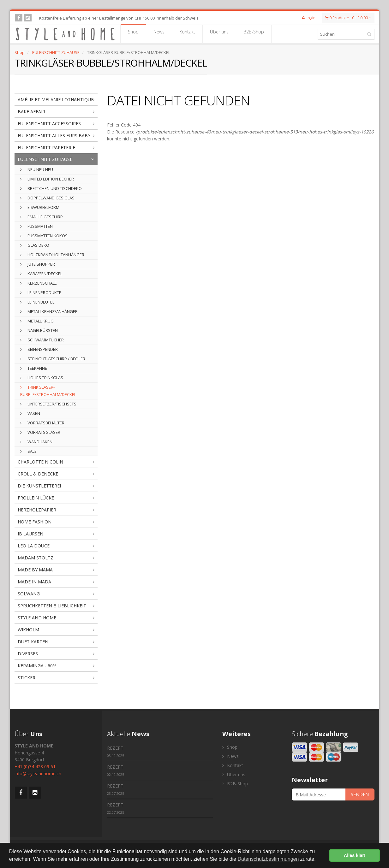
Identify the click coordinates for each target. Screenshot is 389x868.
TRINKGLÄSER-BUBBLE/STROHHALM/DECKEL (48, 391)
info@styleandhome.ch (38, 774)
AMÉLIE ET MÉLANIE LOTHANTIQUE (56, 100)
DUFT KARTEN (33, 642)
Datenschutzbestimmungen (268, 859)
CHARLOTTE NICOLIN (40, 462)
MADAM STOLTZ (36, 558)
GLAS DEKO (35, 245)
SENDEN (360, 794)
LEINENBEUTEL (37, 302)
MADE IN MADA (34, 582)
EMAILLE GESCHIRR (42, 217)
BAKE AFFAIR (31, 112)
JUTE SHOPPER (38, 264)
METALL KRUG (37, 321)
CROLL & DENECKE (38, 474)
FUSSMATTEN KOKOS (44, 236)
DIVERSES (28, 654)
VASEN (30, 413)
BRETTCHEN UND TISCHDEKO (51, 188)
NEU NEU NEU (37, 169)
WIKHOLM (28, 630)
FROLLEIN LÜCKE (36, 498)
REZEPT (116, 751)
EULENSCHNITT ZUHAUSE (56, 52)
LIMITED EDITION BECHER (47, 179)
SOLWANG (29, 594)
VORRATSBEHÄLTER (42, 423)
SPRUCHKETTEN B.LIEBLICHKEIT (52, 606)
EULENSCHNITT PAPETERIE (46, 148)
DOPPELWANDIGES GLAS (47, 198)
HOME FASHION (35, 522)
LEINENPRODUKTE (41, 292)
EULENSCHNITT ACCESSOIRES (49, 124)
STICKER (27, 678)
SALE (28, 451)
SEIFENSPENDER (39, 349)
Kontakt (187, 34)
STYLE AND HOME (37, 618)
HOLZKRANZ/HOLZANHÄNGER (52, 255)
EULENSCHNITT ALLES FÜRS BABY (54, 136)
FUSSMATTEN (36, 226)
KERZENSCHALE (39, 283)
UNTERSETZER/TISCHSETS (48, 404)
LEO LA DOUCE (34, 546)
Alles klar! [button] (355, 855)
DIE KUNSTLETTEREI (39, 486)
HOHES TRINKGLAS (42, 378)
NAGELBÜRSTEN (39, 330)
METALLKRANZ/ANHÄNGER (49, 311)
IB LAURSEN (30, 534)
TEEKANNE (34, 368)
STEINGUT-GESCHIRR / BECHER (53, 359)
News (159, 34)
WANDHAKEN (36, 442)
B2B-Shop (254, 34)
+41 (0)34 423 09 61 (35, 767)
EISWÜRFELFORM (40, 207)
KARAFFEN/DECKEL (41, 274)
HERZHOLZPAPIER (37, 510)
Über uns (219, 34)
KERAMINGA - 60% (37, 666)
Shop (133, 34)
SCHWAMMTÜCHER (42, 340)
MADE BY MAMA (35, 570)
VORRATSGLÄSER (40, 432)
